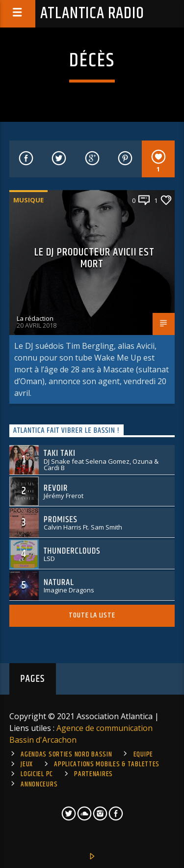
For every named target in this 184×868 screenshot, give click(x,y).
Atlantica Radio (92, 14)
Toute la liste (92, 615)
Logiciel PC (37, 774)
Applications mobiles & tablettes (107, 764)
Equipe (143, 755)
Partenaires (93, 774)
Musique (28, 200)
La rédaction (35, 318)
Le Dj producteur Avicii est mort (94, 258)
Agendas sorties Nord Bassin (66, 755)
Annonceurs (39, 784)
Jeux (27, 764)
